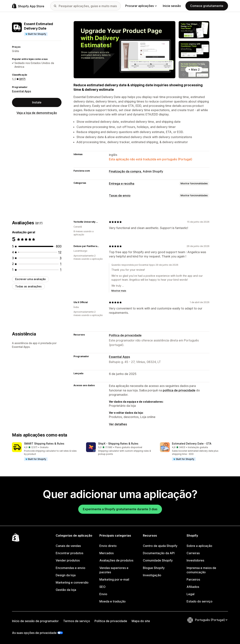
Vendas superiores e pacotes (114, 570)
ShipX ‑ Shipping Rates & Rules (118, 444)
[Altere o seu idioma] (211, 620)
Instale (37, 102)
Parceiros (193, 579)
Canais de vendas (68, 546)
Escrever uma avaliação (30, 279)
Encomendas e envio (70, 568)
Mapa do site (141, 621)
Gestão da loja (66, 590)
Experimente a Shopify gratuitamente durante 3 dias (120, 509)
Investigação (152, 575)
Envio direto (108, 546)
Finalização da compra (125, 171)
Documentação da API (159, 553)
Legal (190, 594)
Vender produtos (68, 560)
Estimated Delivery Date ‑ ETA (192, 444)
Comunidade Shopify (158, 560)
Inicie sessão (172, 6)
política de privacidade (179, 390)
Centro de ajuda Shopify (160, 546)
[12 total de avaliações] (60, 252)
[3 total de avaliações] (61, 258)
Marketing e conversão (72, 582)
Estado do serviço (199, 601)
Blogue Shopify (154, 568)
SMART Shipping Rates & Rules (44, 444)
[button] (46, 452)
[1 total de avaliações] (61, 264)
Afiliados (193, 587)
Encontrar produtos (69, 553)
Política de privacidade (125, 335)
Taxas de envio (120, 196)
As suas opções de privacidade (34, 633)
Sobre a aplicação (199, 546)
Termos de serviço (77, 621)
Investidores (195, 560)
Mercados (106, 553)
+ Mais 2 (194, 70)
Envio (103, 594)
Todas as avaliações (28, 286)
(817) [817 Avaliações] (22, 79)
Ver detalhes (118, 424)
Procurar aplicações (141, 6)
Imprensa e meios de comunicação (201, 570)
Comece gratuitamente (207, 6)
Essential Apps (22, 91)
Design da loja (66, 575)
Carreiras (193, 553)
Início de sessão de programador (35, 621)
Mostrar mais (119, 291)
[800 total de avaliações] (59, 246)
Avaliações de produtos (116, 560)
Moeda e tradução (112, 601)
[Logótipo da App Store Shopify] (28, 6)
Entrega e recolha (122, 184)
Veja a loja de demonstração (37, 113)
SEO (102, 587)
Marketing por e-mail (114, 579)
